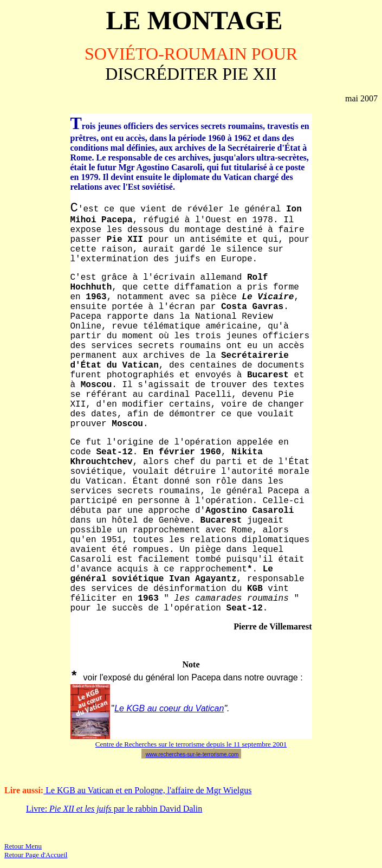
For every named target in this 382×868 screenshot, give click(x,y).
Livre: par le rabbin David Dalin (114, 809)
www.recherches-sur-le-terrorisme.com (192, 754)
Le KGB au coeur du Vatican (169, 708)
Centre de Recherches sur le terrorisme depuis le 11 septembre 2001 (191, 744)
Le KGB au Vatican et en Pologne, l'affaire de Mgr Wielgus (147, 790)
